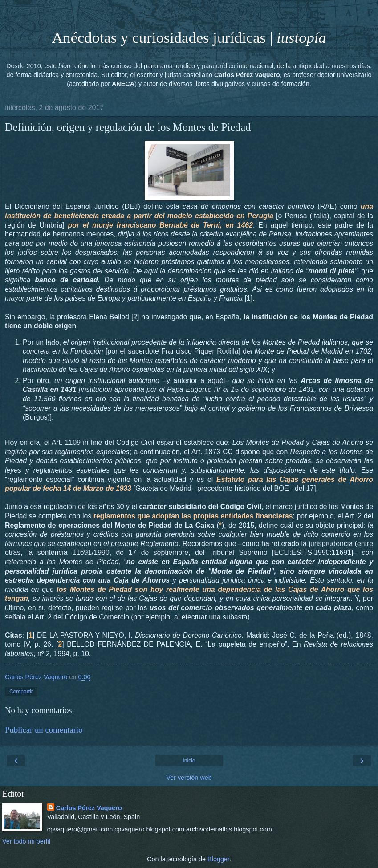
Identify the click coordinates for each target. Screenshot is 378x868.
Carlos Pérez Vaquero (89, 808)
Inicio (189, 761)
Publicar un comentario (44, 730)
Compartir (21, 692)
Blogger (218, 859)
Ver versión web (189, 778)
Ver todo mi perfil (26, 841)
